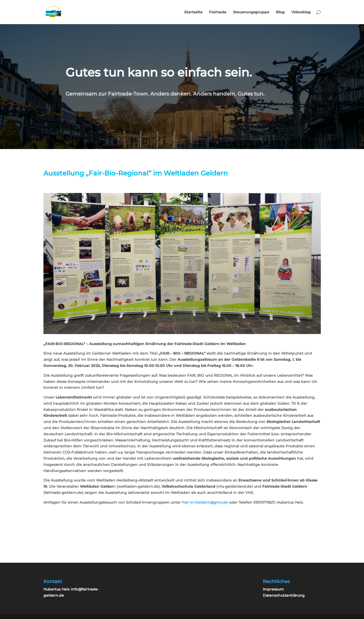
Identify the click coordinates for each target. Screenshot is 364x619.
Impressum (273, 589)
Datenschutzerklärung (284, 595)
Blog (280, 12)
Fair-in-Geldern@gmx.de (205, 502)
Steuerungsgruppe (251, 12)
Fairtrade (218, 12)
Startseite (193, 12)
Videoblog (301, 12)
